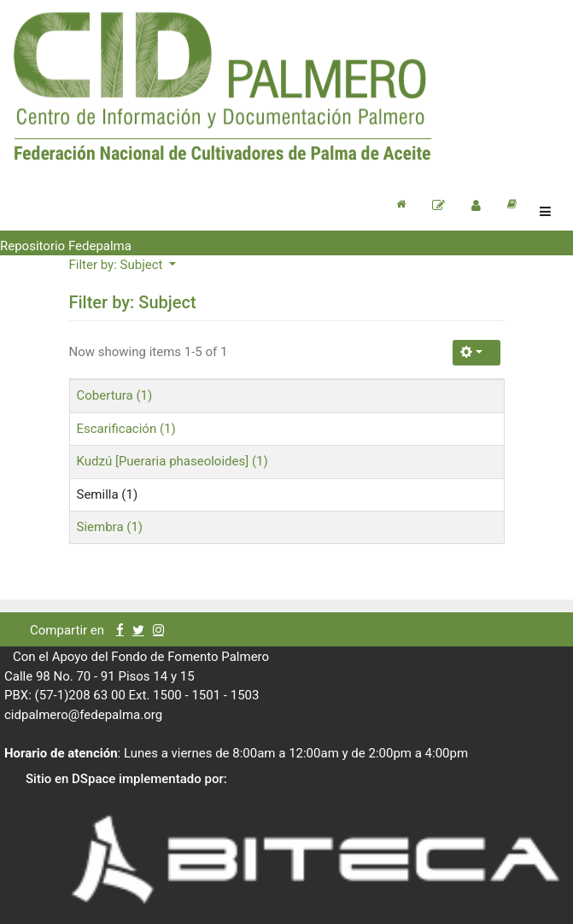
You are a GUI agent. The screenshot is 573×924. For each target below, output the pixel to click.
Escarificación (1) (126, 429)
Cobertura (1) (115, 395)
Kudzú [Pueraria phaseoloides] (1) (172, 461)
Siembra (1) (110, 527)
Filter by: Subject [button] (118, 265)
